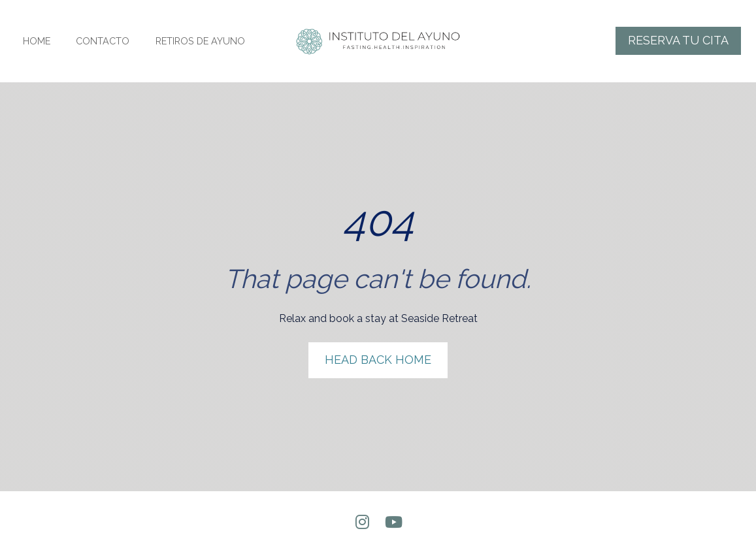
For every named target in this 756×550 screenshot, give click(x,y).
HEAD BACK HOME (378, 345)
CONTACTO (103, 41)
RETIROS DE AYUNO (200, 41)
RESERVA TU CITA (678, 40)
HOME (37, 41)
